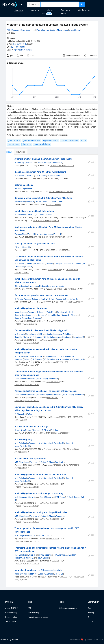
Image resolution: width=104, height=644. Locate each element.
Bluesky (91, 613)
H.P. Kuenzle (20, 202)
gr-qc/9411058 (56, 289)
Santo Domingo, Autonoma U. (50, 163)
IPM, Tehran (41, 30)
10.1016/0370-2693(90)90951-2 (46, 221)
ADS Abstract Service (23, 50)
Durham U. (42, 315)
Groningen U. (62, 312)
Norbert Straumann (45, 234)
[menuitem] (99, 4)
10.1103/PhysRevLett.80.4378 (27, 365)
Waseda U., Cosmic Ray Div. (36, 299)
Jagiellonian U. (28, 189)
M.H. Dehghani (13, 30)
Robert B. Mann (47, 462)
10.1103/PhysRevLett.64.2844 (61, 192)
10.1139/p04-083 (18, 47)
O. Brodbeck (39, 264)
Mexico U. (30, 163)
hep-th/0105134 (55, 449)
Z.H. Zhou (40, 215)
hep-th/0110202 (61, 577)
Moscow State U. (54, 176)
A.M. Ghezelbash (46, 443)
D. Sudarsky (19, 163)
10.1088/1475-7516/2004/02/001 (70, 302)
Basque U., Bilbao (35, 312)
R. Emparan (38, 337)
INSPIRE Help (34, 613)
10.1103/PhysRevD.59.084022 (27, 401)
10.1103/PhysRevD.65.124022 (27, 522)
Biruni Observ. (26, 30)
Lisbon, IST (33, 574)
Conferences (84, 10)
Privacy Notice (11, 617)
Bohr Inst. (37, 430)
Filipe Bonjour (20, 379)
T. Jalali (70, 497)
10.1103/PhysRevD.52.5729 (26, 324)
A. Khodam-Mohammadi (58, 30)
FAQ (30, 608)
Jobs (50, 10)
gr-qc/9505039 (55, 321)
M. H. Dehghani (21, 497)
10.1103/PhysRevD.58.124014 (27, 343)
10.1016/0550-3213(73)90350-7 (56, 433)
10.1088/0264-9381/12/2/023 (62, 166)
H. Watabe (19, 299)
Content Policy (11, 613)
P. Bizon (18, 189)
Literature (18, 10)
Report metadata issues (38, 617)
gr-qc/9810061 (52, 398)
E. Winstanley (20, 414)
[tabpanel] (52, 371)
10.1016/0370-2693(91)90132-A (56, 250)
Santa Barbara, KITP (34, 334)
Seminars (65, 10)
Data (43, 14)
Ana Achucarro (21, 312)
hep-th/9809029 (53, 382)
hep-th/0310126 (20, 44)
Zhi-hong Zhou (21, 234)
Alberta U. (30, 202)
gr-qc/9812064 (60, 417)
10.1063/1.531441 (75, 289)
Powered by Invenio (9, 640)
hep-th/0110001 (53, 519)
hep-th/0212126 (53, 561)
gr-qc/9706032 (57, 362)
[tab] (15, 152)
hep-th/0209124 (53, 503)
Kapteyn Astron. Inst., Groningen (28, 318)
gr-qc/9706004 (52, 340)
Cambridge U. (28, 315)
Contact (91, 621)
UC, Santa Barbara (51, 337)
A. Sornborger (66, 337)
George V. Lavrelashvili (64, 264)
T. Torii (52, 299)
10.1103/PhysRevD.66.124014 (27, 506)
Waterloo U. (33, 443)
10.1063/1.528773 (53, 205)
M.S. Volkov (19, 176)
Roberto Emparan (45, 395)
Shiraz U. (32, 497)
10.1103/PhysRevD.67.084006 (27, 564)
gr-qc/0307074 (45, 302)
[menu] (95, 4)
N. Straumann (20, 215)
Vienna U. (26, 247)
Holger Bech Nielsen (23, 430)
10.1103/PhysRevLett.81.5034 (27, 385)
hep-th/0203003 (54, 465)
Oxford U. (27, 337)
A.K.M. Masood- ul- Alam (46, 202)
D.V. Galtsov (41, 176)
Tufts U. (50, 312)
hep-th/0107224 (53, 484)
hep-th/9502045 (54, 270)
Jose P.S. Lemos (46, 574)
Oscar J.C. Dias (21, 574)
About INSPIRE (11, 608)
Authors (35, 10)
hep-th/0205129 (53, 539)
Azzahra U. (59, 462)
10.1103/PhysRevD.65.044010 (27, 487)
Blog (90, 608)
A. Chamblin (19, 334)
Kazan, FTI (30, 176)
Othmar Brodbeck (22, 286)
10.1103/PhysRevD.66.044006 (27, 541)
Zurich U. (31, 215)
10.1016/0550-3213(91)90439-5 (59, 237)
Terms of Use (11, 621)
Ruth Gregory (43, 379)
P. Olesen (46, 430)
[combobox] (60, 4)
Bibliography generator (68, 608)
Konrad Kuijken (54, 315)
